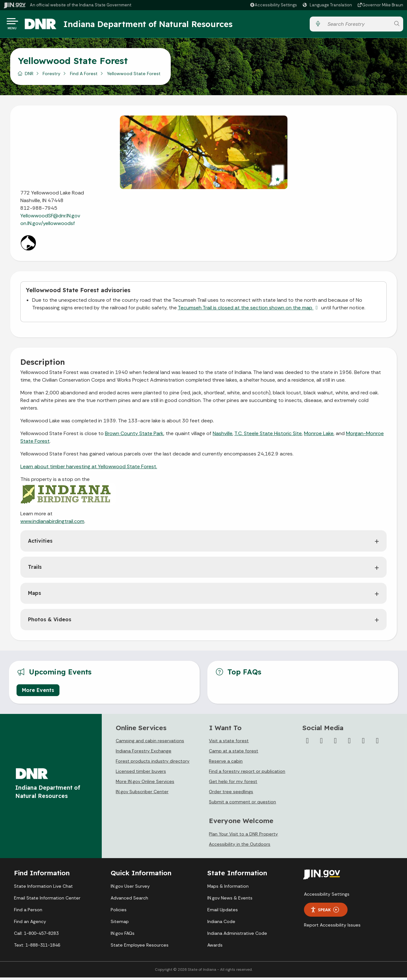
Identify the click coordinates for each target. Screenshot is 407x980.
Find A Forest (84, 76)
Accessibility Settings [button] (327, 897)
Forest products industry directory (153, 764)
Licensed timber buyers (141, 774)
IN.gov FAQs (123, 936)
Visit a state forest (229, 743)
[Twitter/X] (321, 743)
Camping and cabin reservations (150, 743)
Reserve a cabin (226, 764)
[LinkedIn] (363, 743)
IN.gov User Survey (130, 889)
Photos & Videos (50, 622)
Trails (35, 569)
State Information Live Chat (43, 889)
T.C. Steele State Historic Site (268, 436)
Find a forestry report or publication (247, 774)
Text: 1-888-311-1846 (37, 948)
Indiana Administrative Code (237, 936)
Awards (215, 948)
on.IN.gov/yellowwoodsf (48, 226)
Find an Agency (30, 924)
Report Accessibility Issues (332, 927)
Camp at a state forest (234, 753)
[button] (273, 5)
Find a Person (28, 912)
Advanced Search (129, 900)
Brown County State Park (134, 436)
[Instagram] (335, 743)
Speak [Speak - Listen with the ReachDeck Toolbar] (325, 912)
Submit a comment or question (242, 804)
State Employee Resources (140, 948)
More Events (38, 693)
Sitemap (120, 924)
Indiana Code (221, 924)
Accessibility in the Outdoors (240, 847)
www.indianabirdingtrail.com (52, 524)
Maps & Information (228, 889)
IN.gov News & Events (230, 900)
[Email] (377, 743)
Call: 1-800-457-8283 (36, 936)
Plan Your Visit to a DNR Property (243, 836)
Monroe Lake (319, 436)
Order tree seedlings (231, 794)
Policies (119, 912)
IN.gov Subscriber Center (142, 794)
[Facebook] (307, 743)
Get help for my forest (233, 784)
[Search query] (357, 25)
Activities (40, 543)
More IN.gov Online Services (145, 784)
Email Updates (223, 912)
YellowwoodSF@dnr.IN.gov (50, 218)
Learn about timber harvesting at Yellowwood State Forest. (89, 469)
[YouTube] (349, 743)
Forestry (52, 76)
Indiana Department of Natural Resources (154, 25)
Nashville (223, 436)
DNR (29, 76)
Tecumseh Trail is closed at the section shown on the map (249, 310)
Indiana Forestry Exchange (144, 753)
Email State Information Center (47, 900)
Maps (34, 596)
